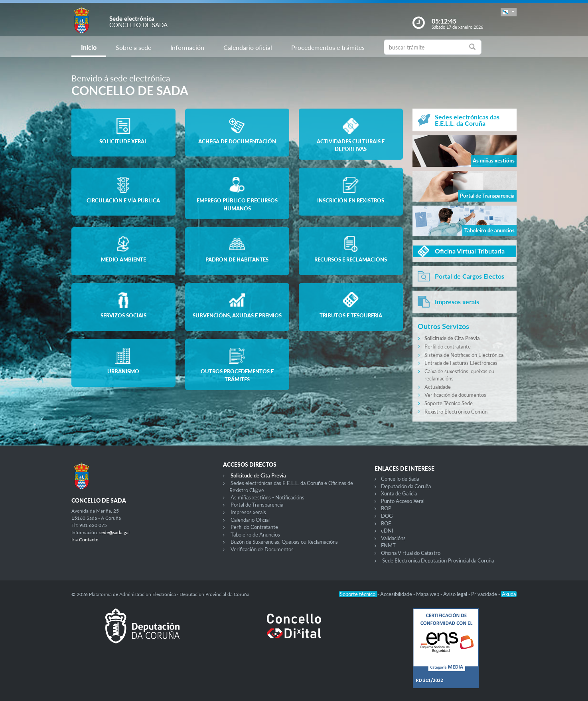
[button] (509, 12)
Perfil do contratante (448, 347)
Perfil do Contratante (254, 527)
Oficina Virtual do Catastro (411, 553)
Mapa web (428, 594)
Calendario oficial (248, 47)
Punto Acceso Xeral (403, 501)
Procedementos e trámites (328, 47)
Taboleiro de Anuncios (255, 535)
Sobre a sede (133, 47)
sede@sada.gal (114, 532)
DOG (387, 516)
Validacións (393, 538)
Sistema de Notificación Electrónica (464, 355)
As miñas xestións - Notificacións (267, 497)
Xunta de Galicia (399, 493)
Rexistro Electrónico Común (456, 412)
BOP (386, 508)
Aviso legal (456, 594)
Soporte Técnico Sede (449, 403)
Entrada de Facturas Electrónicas (461, 363)
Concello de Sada (400, 479)
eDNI (387, 531)
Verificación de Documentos (262, 549)
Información (187, 47)
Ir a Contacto (85, 540)
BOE (386, 523)
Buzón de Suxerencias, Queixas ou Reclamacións (284, 542)
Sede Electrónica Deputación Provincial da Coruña (438, 560)
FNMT (388, 545)
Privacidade (485, 594)
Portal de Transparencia (257, 505)
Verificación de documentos (455, 395)
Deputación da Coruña (406, 486)
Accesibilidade (397, 594)
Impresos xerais (248, 512)
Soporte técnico (358, 594)
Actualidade (438, 387)
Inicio (89, 47)
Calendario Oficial (250, 520)
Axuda (509, 594)
